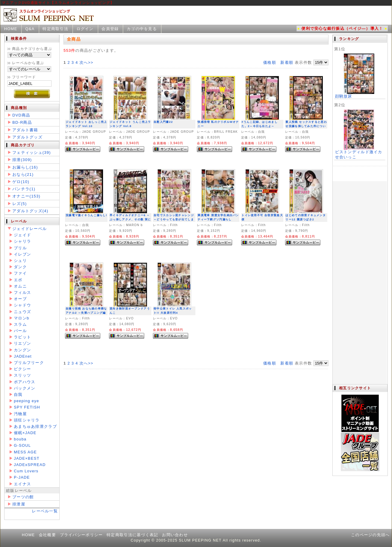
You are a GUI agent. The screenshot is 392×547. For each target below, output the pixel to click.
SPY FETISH (27, 407)
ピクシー (22, 369)
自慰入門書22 (163, 122)
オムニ (20, 286)
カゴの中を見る (142, 29)
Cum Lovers (26, 471)
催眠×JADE (25, 433)
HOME (11, 29)
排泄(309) (22, 160)
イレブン (22, 254)
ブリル (20, 248)
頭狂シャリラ (27, 420)
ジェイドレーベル (30, 229)
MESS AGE (25, 452)
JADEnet (23, 356)
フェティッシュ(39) (32, 152)
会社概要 (47, 535)
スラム (20, 324)
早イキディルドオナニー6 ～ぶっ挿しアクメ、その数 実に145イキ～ (130, 220)
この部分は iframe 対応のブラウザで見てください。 (360, 210)
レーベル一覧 (45, 511)
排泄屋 (19, 504)
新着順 (287, 62)
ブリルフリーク (29, 363)
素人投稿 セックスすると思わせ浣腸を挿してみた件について (306, 126)
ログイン (85, 29)
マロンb (22, 318)
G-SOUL (22, 445)
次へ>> (86, 62)
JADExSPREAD (30, 465)
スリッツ (22, 375)
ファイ (20, 273)
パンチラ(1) (24, 189)
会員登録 (110, 29)
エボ (18, 280)
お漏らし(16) (25, 167)
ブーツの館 (23, 497)
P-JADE (22, 477)
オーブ (20, 299)
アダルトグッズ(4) (30, 211)
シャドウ (22, 305)
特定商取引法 (55, 29)
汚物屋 (20, 414)
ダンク (20, 267)
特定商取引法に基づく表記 (132, 535)
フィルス (22, 292)
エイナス (22, 484)
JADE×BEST (27, 458)
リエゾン (22, 343)
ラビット (22, 337)
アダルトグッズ (27, 137)
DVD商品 (21, 115)
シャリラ (22, 241)
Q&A (30, 29)
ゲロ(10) (21, 182)
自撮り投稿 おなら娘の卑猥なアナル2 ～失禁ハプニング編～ (86, 313)
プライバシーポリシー (81, 535)
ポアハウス (25, 382)
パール (20, 331)
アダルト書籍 (25, 130)
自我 (18, 395)
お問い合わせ (175, 535)
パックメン (25, 388)
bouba (20, 439)
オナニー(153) (26, 196)
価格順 (270, 62)
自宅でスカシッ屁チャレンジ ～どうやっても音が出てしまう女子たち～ (174, 220)
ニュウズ (22, 312)
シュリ (20, 261)
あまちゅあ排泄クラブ (35, 426)
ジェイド (22, 235)
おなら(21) (23, 174)
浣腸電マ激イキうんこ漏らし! (86, 215)
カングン (22, 350)
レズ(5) (20, 204)
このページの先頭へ (370, 535)
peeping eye (26, 401)
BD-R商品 (22, 122)
